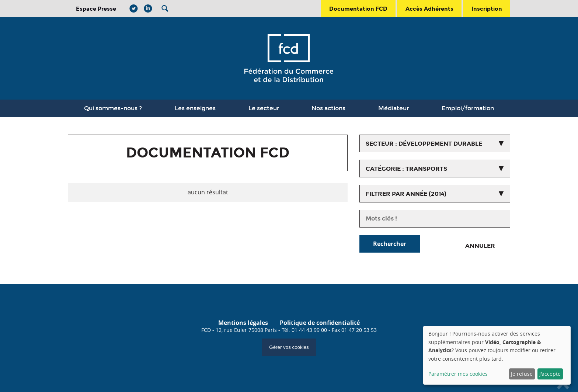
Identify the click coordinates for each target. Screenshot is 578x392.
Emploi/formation (468, 108)
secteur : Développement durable (424, 144)
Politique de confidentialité (320, 323)
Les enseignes (195, 108)
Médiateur (394, 108)
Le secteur (264, 108)
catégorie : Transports (406, 169)
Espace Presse (96, 9)
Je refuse (522, 374)
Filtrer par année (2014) (406, 194)
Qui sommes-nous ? (113, 108)
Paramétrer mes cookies (458, 374)
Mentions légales (243, 323)
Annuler (480, 246)
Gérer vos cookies (289, 347)
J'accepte (550, 374)
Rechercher (390, 244)
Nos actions (328, 108)
